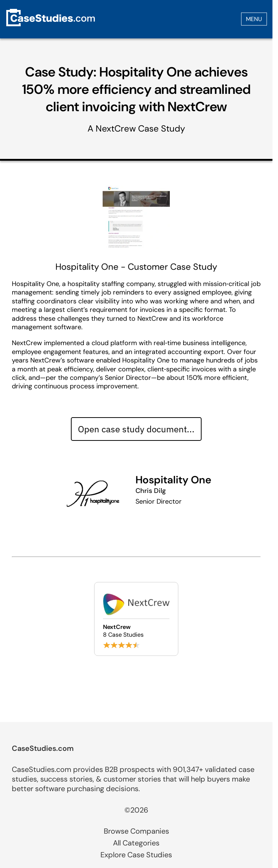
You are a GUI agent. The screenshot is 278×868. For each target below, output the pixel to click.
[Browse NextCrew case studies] (136, 619)
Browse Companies (136, 831)
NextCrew (116, 128)
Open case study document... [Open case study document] (136, 429)
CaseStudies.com (43, 748)
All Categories (136, 843)
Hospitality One (173, 480)
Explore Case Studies (136, 855)
